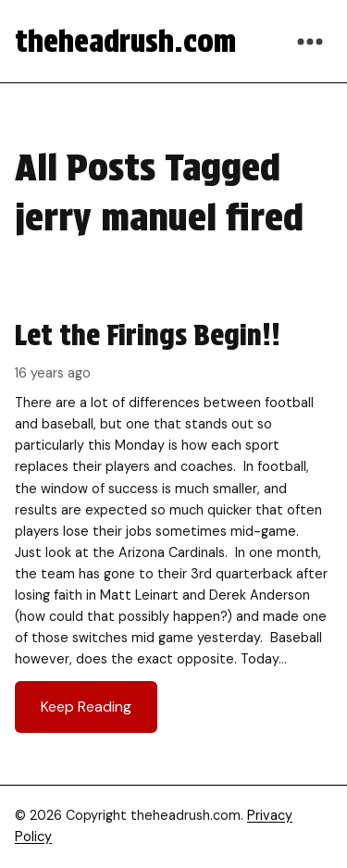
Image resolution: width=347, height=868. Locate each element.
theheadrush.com (125, 41)
